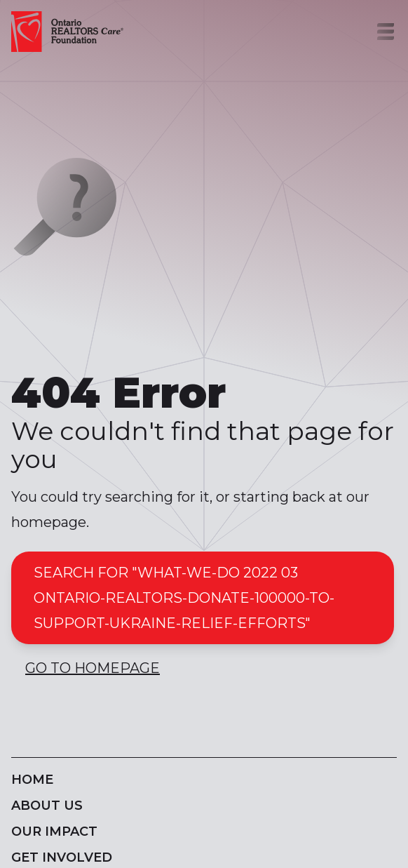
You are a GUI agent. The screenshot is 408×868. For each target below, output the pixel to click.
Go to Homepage (93, 668)
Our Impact (54, 832)
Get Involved (62, 857)
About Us (47, 806)
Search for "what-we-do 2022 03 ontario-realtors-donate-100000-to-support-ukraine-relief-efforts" (184, 598)
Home (32, 780)
